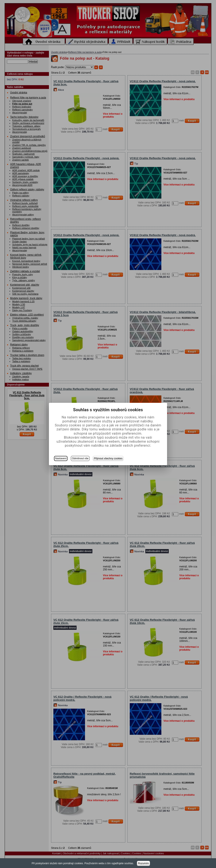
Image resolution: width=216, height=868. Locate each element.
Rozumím (143, 863)
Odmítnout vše (80, 458)
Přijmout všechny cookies (108, 458)
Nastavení (61, 458)
